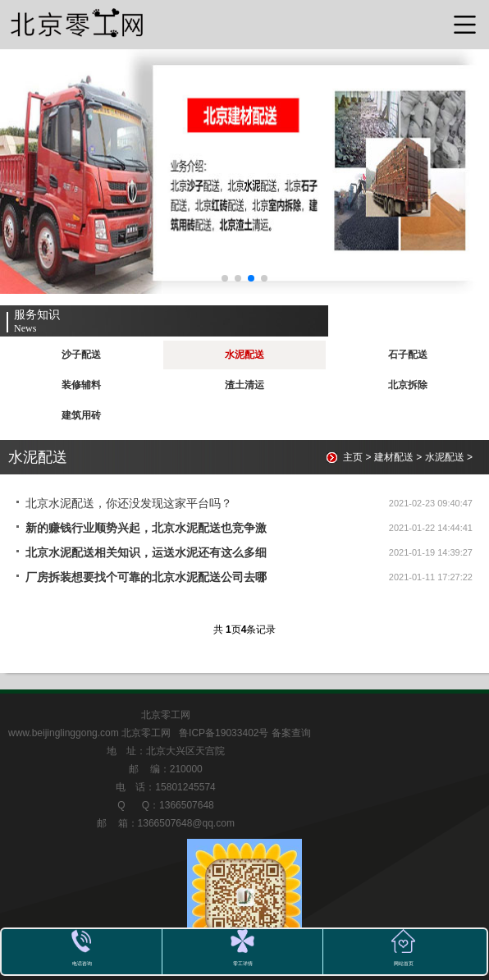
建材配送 (394, 457)
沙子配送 (81, 355)
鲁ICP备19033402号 (225, 733)
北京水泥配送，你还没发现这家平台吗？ (129, 503)
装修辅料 (81, 385)
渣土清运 (244, 385)
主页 (353, 457)
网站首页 (404, 964)
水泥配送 (244, 355)
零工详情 (243, 964)
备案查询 (291, 733)
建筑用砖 (81, 415)
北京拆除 (408, 385)
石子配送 (408, 355)
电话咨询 (82, 964)
